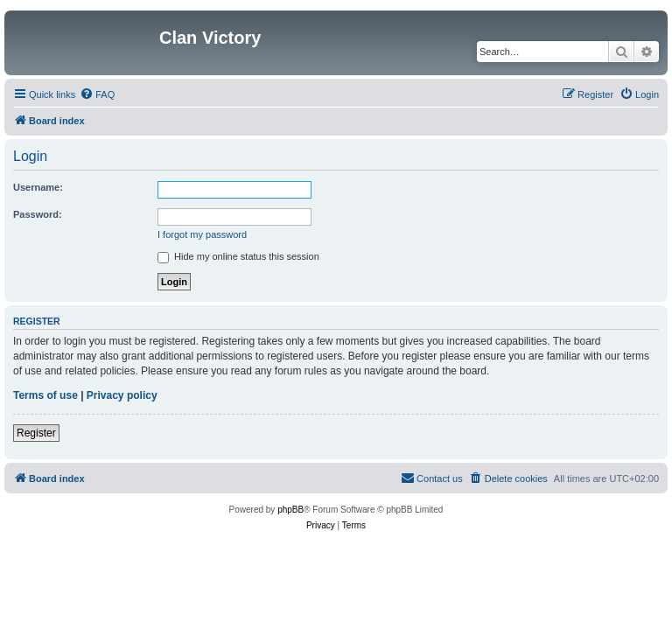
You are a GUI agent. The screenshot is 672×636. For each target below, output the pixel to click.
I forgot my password (202, 234)
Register (36, 433)
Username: (38, 187)
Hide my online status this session (238, 256)
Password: (38, 214)
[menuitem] (97, 94)
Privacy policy (122, 395)
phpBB (290, 510)
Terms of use (45, 395)
